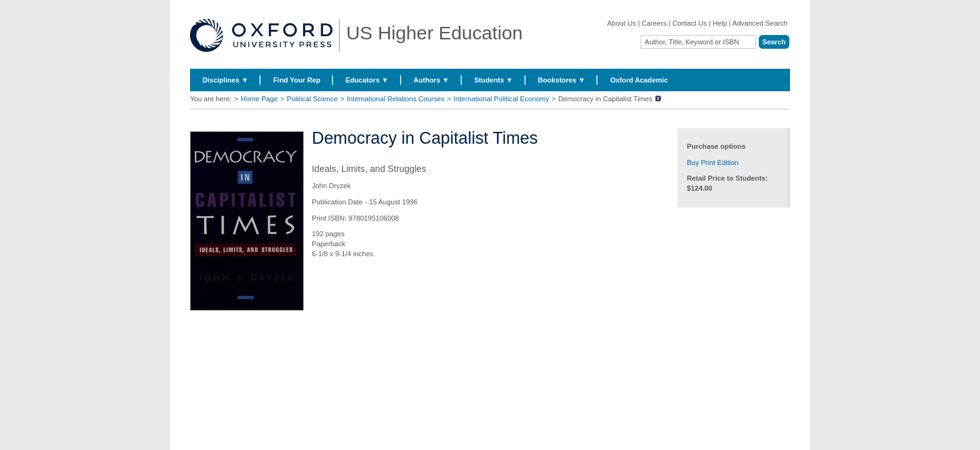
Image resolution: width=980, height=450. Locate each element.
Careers (654, 23)
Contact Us (690, 23)
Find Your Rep (297, 80)
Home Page (259, 99)
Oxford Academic (639, 80)
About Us (622, 23)
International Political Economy (502, 99)
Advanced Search (760, 23)
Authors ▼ (432, 80)
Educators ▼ (367, 80)
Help (720, 23)
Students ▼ (494, 80)
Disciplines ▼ (225, 80)
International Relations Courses (396, 99)
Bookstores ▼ (562, 80)
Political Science (312, 99)
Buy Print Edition (713, 162)
